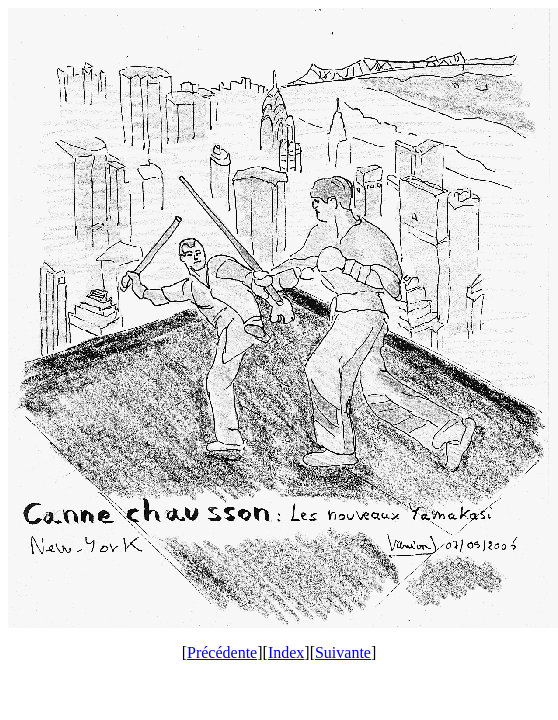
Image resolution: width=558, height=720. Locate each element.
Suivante (343, 652)
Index (286, 652)
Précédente (222, 652)
